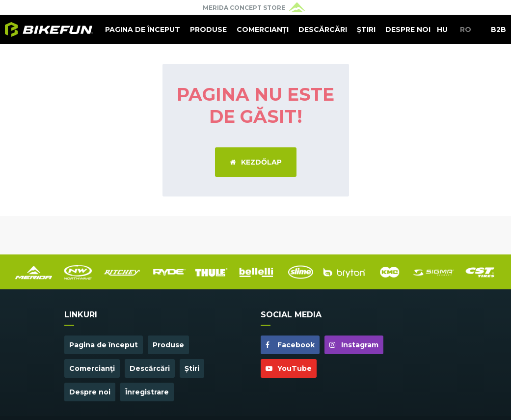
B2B (498, 29)
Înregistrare (147, 392)
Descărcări (323, 29)
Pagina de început (143, 29)
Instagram (354, 345)
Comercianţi (263, 29)
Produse (208, 29)
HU (442, 29)
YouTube (289, 368)
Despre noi (408, 29)
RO (466, 29)
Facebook (290, 345)
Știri (366, 29)
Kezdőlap (256, 162)
